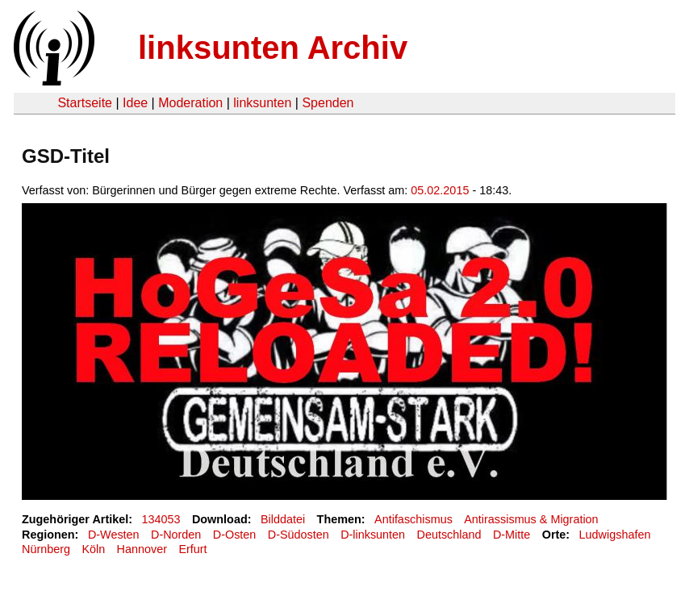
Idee (135, 103)
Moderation (190, 103)
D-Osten (235, 535)
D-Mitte (512, 535)
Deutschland (449, 535)
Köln (93, 549)
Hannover (142, 549)
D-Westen (114, 535)
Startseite (85, 103)
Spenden (328, 103)
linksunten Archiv (273, 48)
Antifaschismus (413, 519)
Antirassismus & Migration (531, 519)
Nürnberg (46, 549)
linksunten (262, 103)
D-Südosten (299, 535)
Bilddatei (283, 519)
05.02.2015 (440, 190)
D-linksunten (373, 535)
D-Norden (176, 535)
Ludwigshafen (615, 535)
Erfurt (192, 549)
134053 (161, 519)
